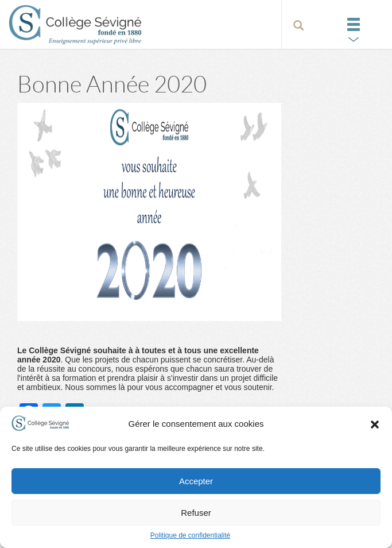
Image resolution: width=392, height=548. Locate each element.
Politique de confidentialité (190, 535)
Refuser (196, 513)
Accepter (196, 481)
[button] (375, 424)
